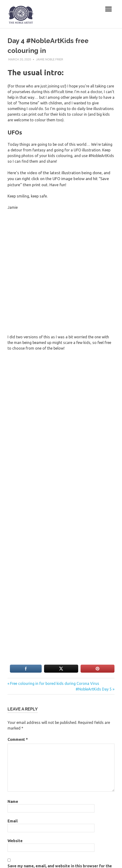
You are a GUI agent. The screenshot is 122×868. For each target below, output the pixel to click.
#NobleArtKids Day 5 (94, 689)
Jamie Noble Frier (50, 59)
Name (13, 801)
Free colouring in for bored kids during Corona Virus (55, 683)
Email (13, 821)
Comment (18, 739)
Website (15, 841)
